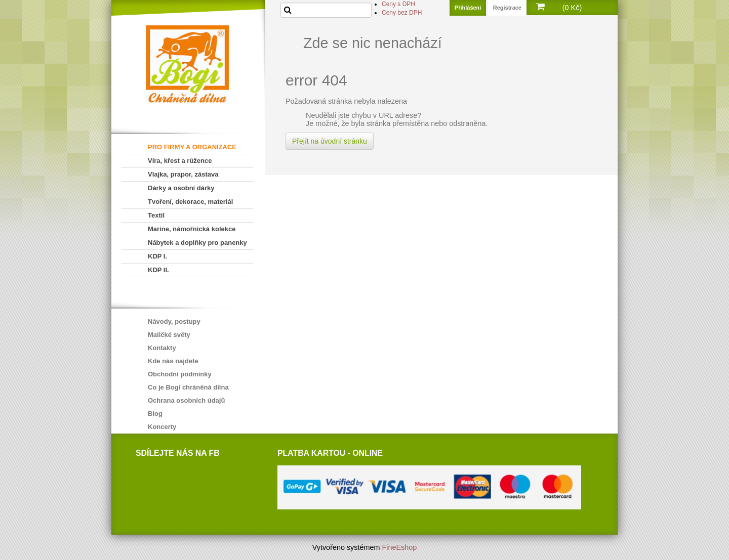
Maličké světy (169, 335)
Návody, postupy (174, 321)
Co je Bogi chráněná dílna (188, 387)
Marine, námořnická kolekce (192, 229)
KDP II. (158, 270)
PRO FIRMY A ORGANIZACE (192, 147)
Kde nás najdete (173, 361)
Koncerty (162, 427)
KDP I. (157, 256)
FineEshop (400, 547)
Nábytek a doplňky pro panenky (197, 243)
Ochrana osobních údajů (186, 400)
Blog (155, 414)
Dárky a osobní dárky (181, 188)
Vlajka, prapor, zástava (183, 174)
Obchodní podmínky (180, 374)
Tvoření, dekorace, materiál (190, 202)
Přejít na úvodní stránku (330, 141)
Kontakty (162, 348)
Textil (156, 215)
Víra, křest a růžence (180, 161)
